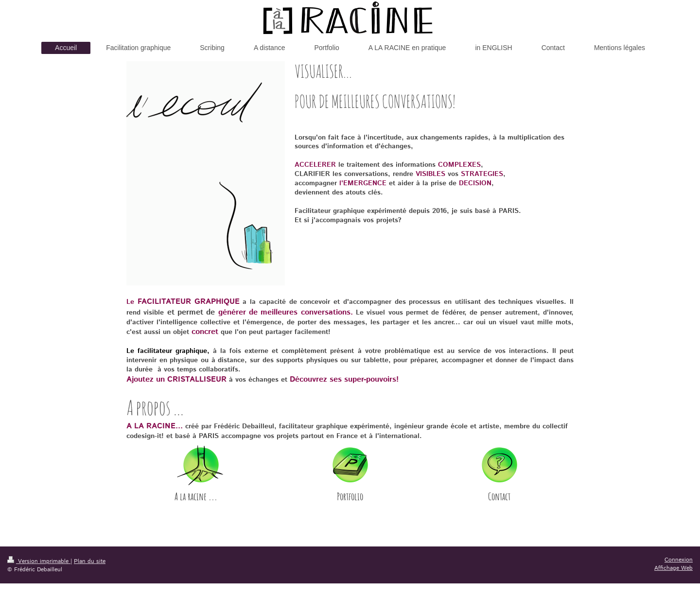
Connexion (679, 560)
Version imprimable (39, 561)
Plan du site (90, 561)
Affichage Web (674, 568)
